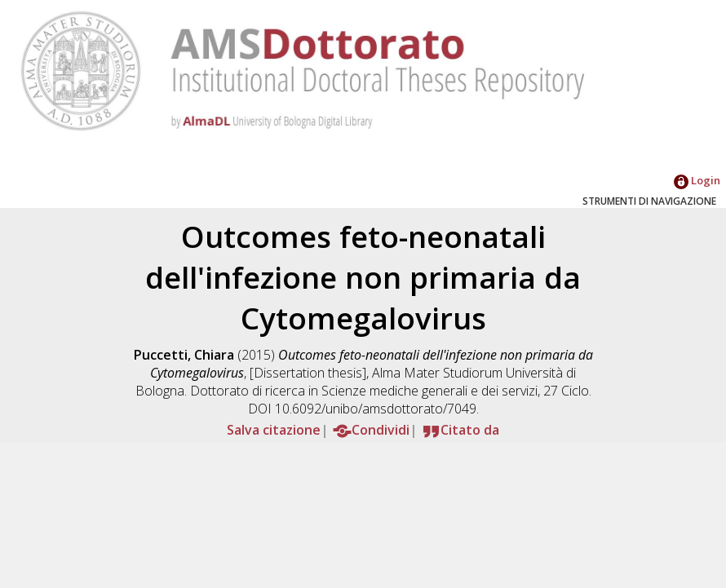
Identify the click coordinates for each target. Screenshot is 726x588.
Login (697, 180)
